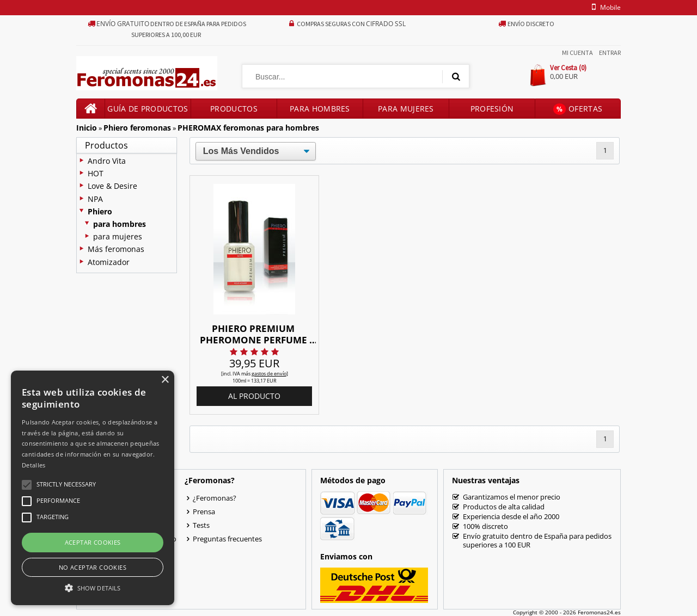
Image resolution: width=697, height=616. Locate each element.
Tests (201, 525)
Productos (234, 109)
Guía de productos (148, 109)
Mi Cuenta (577, 53)
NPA (95, 199)
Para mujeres (406, 109)
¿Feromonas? (215, 498)
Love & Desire (112, 186)
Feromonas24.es (599, 612)
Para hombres (320, 109)
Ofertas (578, 109)
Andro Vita (107, 161)
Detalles (33, 465)
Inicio (87, 128)
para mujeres (118, 236)
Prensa (204, 512)
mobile (604, 7)
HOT (96, 173)
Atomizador (109, 262)
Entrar (610, 53)
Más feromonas (116, 249)
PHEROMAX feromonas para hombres (248, 128)
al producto (254, 396)
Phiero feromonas (137, 128)
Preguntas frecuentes (227, 539)
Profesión (492, 109)
